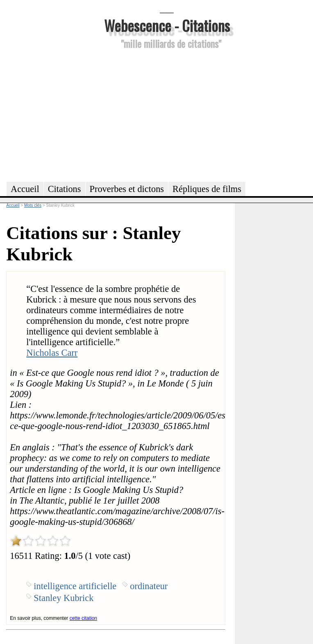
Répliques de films (207, 189)
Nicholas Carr (52, 353)
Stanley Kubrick (64, 598)
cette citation (83, 618)
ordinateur (149, 586)
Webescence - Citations (167, 25)
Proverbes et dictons (127, 189)
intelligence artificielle (75, 586)
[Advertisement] (167, 114)
